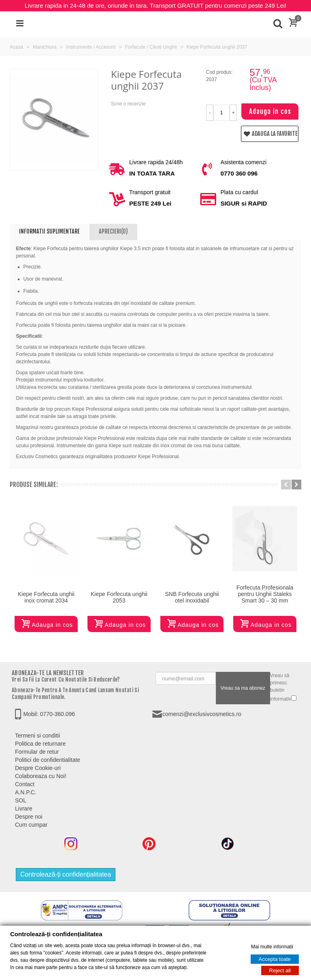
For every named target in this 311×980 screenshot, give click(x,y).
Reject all (280, 970)
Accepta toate (275, 959)
